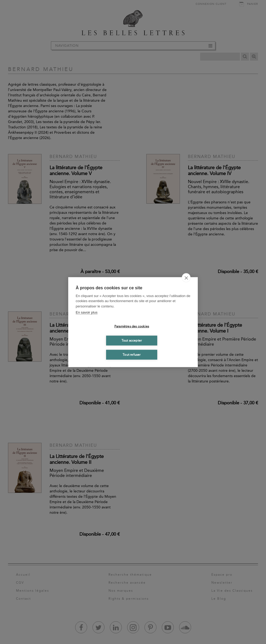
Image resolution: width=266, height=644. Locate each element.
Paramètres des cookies (132, 326)
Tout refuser (132, 355)
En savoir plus (87, 312)
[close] (186, 278)
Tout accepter (132, 341)
